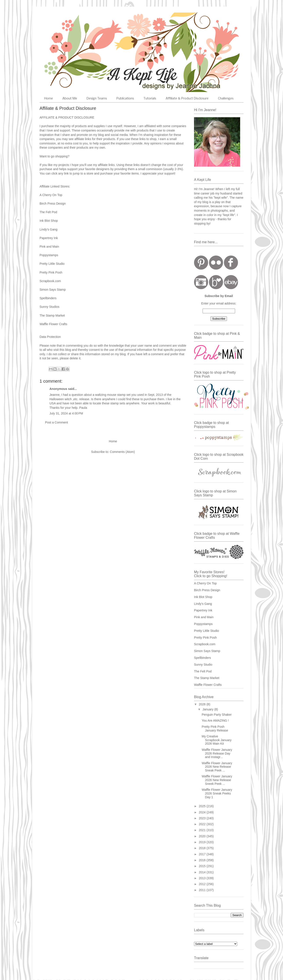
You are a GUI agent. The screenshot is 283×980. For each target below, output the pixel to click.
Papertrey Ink (49, 238)
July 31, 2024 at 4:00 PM (66, 413)
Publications (125, 99)
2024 (203, 812)
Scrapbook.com (51, 281)
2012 (203, 884)
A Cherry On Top (51, 195)
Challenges (226, 99)
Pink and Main (50, 247)
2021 (203, 830)
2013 (203, 878)
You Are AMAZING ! (215, 721)
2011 (203, 890)
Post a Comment (56, 422)
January (208, 709)
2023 (203, 818)
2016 (203, 860)
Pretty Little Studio (52, 264)
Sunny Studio (203, 665)
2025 (203, 806)
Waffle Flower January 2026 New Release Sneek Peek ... (217, 780)
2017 (203, 854)
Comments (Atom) (122, 452)
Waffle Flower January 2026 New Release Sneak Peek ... (217, 767)
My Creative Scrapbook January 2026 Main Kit (217, 740)
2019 (203, 842)
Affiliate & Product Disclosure (187, 99)
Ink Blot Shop (49, 221)
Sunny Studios (50, 307)
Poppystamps (49, 255)
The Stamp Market (207, 678)
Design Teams (97, 99)
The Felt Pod (203, 671)
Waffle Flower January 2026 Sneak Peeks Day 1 (217, 793)
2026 (203, 704)
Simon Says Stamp (53, 290)
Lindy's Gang (48, 229)
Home (49, 99)
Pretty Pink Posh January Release (215, 729)
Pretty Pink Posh (51, 272)
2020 (203, 836)
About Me (70, 99)
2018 (203, 848)
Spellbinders (202, 658)
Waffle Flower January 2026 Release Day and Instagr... (217, 753)
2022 (203, 824)
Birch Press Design (53, 204)
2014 (203, 872)
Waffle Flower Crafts (53, 324)
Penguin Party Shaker (217, 715)
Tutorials (150, 99)
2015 (203, 866)
